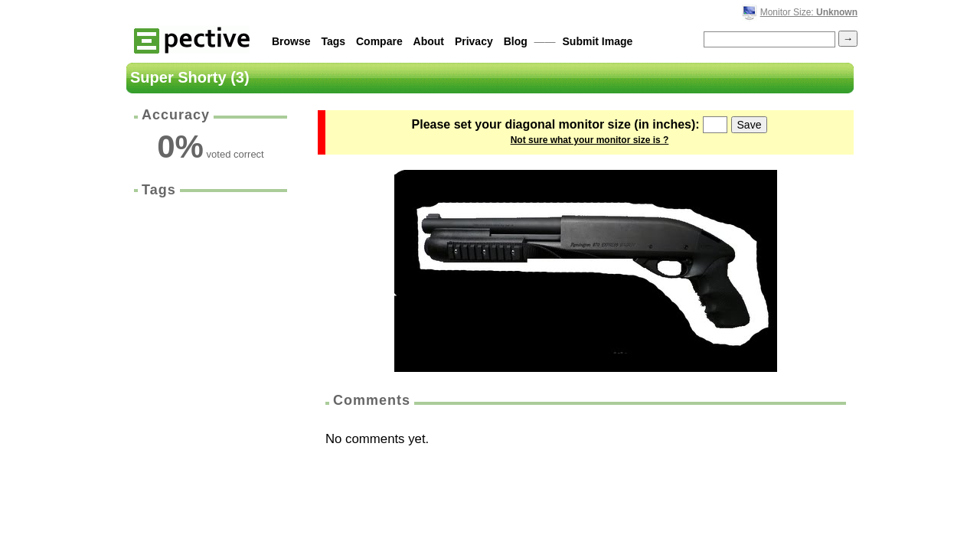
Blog (516, 41)
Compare (379, 41)
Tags (333, 41)
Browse (291, 41)
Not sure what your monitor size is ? (590, 140)
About (429, 41)
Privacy (474, 41)
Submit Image (598, 41)
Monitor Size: (809, 12)
